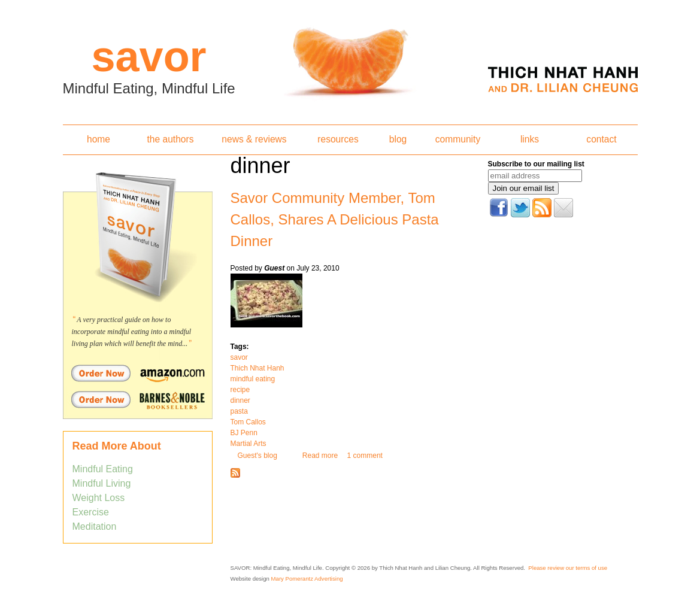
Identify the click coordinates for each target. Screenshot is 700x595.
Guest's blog (257, 456)
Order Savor (138, 373)
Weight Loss (99, 498)
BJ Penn (244, 433)
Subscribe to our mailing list (536, 164)
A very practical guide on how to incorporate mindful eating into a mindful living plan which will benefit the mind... (132, 332)
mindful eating (253, 379)
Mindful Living (102, 483)
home (99, 139)
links (530, 139)
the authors (170, 139)
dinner (240, 400)
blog (398, 139)
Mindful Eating (103, 469)
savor (239, 357)
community (458, 139)
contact (601, 139)
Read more (320, 456)
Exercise (91, 512)
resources (338, 139)
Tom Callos (248, 422)
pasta (239, 411)
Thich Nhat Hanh (257, 368)
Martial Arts (249, 444)
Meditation (95, 526)
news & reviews (254, 139)
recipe (240, 390)
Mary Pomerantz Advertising (307, 579)
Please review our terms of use (568, 568)
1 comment (365, 456)
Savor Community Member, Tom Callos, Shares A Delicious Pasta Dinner (335, 219)
